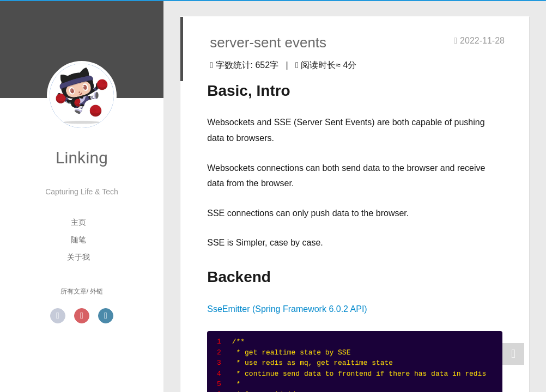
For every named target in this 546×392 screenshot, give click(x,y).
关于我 (78, 257)
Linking (82, 158)
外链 (96, 291)
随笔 (78, 240)
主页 (78, 222)
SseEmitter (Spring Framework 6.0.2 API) (287, 309)
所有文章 (74, 291)
